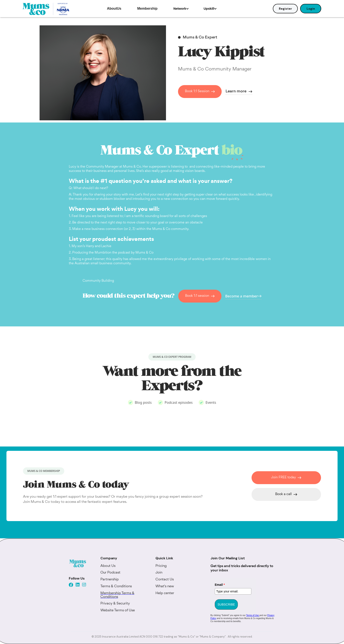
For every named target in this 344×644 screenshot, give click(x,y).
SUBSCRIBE (226, 604)
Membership (147, 8)
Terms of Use (253, 615)
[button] (181, 9)
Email (220, 585)
